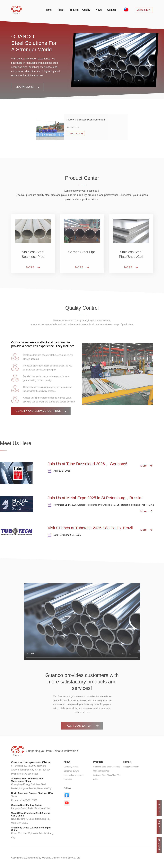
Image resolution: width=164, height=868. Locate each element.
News (99, 10)
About (61, 10)
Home (48, 10)
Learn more (27, 87)
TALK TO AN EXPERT (82, 732)
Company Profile (71, 776)
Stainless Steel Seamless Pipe (107, 776)
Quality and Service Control (41, 411)
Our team (68, 788)
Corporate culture (71, 780)
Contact (112, 10)
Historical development (74, 784)
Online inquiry (143, 10)
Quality (86, 10)
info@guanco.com (131, 776)
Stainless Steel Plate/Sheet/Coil (107, 784)
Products (74, 10)
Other (96, 788)
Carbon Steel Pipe (101, 780)
